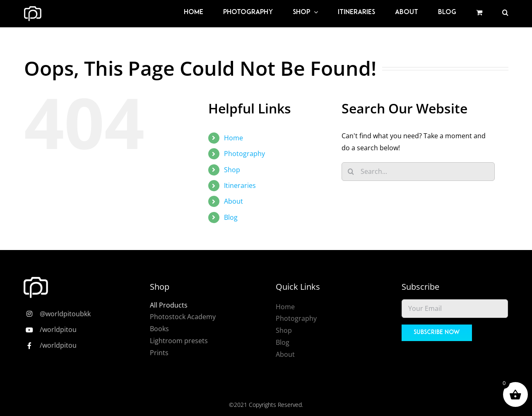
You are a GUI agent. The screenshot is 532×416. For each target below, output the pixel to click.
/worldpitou (58, 329)
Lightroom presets (179, 341)
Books (159, 329)
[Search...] (418, 172)
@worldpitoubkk (65, 314)
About (234, 201)
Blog (231, 217)
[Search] (351, 172)
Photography (244, 154)
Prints (159, 353)
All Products (169, 305)
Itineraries (240, 185)
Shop (232, 170)
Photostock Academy (183, 317)
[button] (505, 12)
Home (234, 138)
